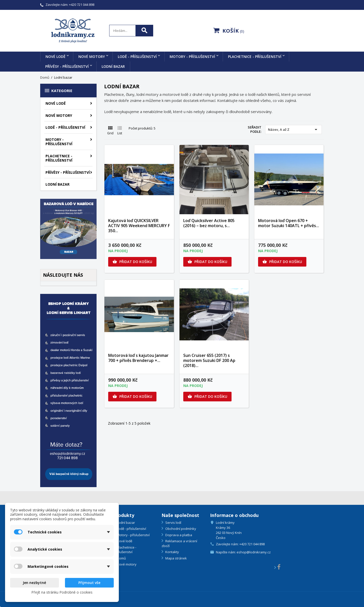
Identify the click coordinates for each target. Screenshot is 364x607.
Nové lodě (55, 57)
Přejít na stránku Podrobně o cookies (62, 592)
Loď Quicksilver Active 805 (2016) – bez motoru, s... (209, 223)
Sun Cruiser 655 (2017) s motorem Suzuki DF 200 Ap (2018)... (209, 360)
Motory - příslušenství (192, 57)
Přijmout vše (89, 583)
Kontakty (172, 552)
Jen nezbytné (34, 583)
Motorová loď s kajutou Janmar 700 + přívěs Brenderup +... (138, 358)
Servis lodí (173, 523)
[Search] (131, 31)
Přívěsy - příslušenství (67, 66)
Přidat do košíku (132, 262)
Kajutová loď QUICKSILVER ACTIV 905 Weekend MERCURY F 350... (139, 226)
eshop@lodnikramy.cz (254, 552)
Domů (121, 558)
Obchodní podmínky (180, 529)
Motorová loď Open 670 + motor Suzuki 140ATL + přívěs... (289, 223)
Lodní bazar (113, 66)
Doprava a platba (178, 535)
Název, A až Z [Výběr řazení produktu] (293, 129)
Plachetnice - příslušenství (255, 57)
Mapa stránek (176, 558)
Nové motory (92, 57)
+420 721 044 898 (82, 5)
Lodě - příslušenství (137, 57)
